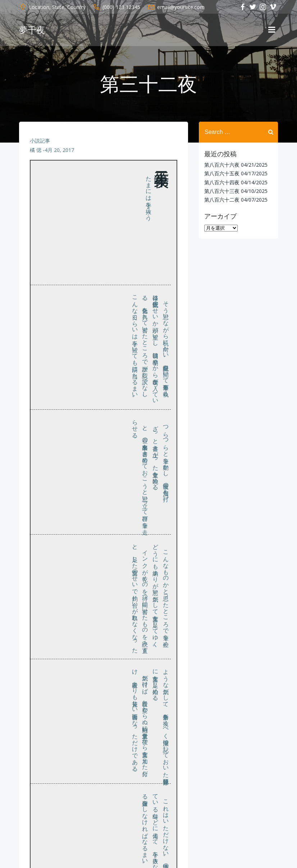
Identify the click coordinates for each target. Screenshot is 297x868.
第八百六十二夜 (222, 200)
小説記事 (40, 141)
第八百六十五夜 (222, 173)
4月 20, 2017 (59, 150)
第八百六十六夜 (222, 165)
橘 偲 (36, 150)
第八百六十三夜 (222, 191)
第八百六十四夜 (222, 182)
